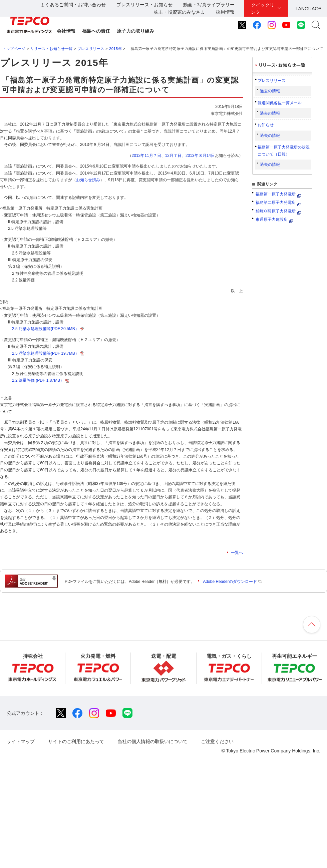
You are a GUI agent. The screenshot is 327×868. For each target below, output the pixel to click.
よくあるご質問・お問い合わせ (73, 5)
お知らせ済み (88, 180)
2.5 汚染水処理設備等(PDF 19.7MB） (48, 353)
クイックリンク (263, 8)
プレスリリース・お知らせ (144, 5)
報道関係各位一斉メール (280, 103)
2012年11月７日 (146, 156)
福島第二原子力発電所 (276, 203)
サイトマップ (21, 741)
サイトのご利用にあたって (76, 741)
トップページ (14, 49)
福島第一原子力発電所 (276, 194)
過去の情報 (270, 91)
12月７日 (173, 156)
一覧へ (237, 553)
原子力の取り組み (135, 31)
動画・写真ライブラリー (209, 5)
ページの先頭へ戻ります (312, 625)
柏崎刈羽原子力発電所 (276, 211)
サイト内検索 (316, 25)
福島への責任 (96, 31)
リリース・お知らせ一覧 (52, 49)
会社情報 (66, 31)
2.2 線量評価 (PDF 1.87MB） (41, 380)
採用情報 (225, 12)
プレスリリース (91, 49)
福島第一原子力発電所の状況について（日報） (284, 151)
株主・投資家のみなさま (180, 12)
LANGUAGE (309, 9)
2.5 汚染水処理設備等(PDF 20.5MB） (48, 329)
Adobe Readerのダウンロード (232, 582)
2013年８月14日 (200, 156)
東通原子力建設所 (272, 219)
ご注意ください (217, 741)
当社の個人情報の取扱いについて (152, 741)
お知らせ (266, 125)
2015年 (115, 49)
